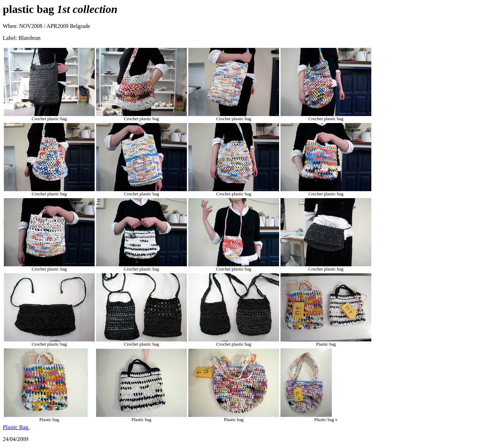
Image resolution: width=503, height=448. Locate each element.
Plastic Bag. (16, 427)
